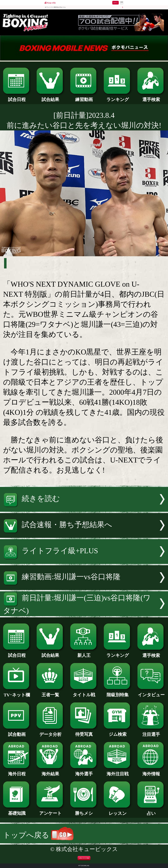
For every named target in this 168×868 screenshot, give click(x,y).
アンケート (50, 811)
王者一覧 (50, 693)
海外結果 (50, 772)
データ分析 (50, 732)
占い (151, 811)
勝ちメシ (84, 811)
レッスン (118, 811)
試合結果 (50, 97)
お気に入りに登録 (84, 858)
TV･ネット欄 (17, 693)
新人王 (84, 653)
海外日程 (17, 772)
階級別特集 (118, 693)
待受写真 (84, 732)
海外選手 (84, 772)
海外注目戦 (118, 772)
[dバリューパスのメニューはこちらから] (122, 3)
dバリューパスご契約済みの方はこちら (55, 7)
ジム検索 (118, 732)
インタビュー (151, 693)
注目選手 (151, 732)
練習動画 (84, 97)
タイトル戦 (84, 693)
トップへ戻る (38, 835)
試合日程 (17, 97)
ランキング (118, 97)
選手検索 (151, 97)
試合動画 (17, 732)
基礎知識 (17, 811)
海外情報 (151, 772)
